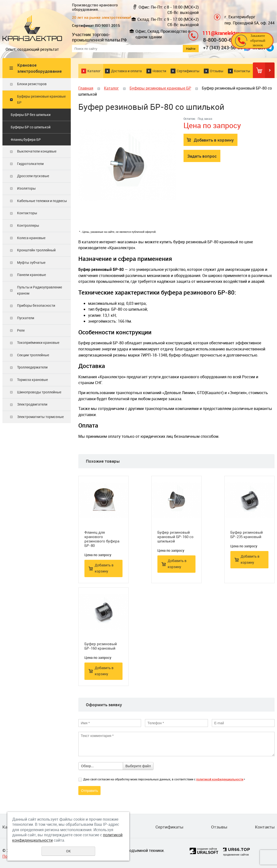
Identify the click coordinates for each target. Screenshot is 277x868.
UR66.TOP (237, 850)
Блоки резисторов (32, 84)
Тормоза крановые (32, 380)
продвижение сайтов (236, 855)
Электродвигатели (32, 404)
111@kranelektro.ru (224, 33)
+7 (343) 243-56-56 (223, 47)
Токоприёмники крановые (38, 342)
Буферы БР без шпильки (31, 115)
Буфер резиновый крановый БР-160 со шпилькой (175, 537)
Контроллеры (28, 225)
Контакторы (27, 213)
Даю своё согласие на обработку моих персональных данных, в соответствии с (164, 779)
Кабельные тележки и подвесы (42, 201)
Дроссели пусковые (33, 176)
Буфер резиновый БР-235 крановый (247, 534)
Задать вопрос (202, 156)
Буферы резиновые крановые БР (41, 99)
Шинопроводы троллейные (39, 392)
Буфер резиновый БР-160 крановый (101, 646)
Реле (21, 330)
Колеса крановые (31, 238)
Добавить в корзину (214, 140)
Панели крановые (31, 275)
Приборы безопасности (36, 305)
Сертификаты (188, 71)
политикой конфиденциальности (220, 779)
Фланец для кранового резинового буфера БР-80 (102, 539)
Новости (159, 71)
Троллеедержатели (32, 367)
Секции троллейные (33, 355)
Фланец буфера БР (26, 139)
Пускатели (26, 318)
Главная (86, 88)
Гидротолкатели (30, 164)
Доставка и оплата (126, 71)
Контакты (242, 71)
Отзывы (217, 71)
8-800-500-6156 (222, 40)
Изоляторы (26, 188)
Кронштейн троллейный (36, 250)
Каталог (94, 71)
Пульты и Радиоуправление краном (40, 290)
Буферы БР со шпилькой (31, 127)
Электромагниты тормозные (40, 417)
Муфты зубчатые (31, 262)
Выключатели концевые (37, 151)
